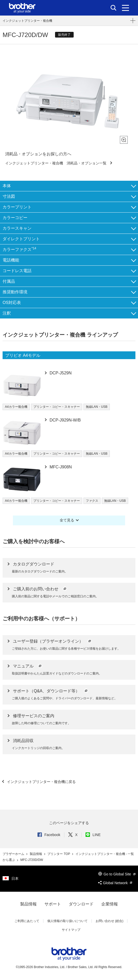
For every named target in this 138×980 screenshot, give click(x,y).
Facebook (49, 835)
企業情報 (110, 904)
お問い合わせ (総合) (109, 921)
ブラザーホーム (14, 854)
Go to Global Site (117, 874)
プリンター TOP (59, 854)
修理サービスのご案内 (34, 716)
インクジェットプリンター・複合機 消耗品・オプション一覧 (56, 163)
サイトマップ (71, 930)
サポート (53, 904)
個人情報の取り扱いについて (67, 921)
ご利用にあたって (27, 921)
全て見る (67, 520)
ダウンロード (81, 904)
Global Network (115, 883)
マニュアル (28, 666)
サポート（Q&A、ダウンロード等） (51, 691)
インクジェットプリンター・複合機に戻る (41, 782)
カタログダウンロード (34, 564)
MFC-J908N (60, 467)
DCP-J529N (60, 373)
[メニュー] (125, 8)
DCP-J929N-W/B (64, 420)
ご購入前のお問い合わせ (40, 589)
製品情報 (36, 854)
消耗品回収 (23, 741)
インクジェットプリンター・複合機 (27, 21)
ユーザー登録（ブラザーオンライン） (52, 641)
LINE (93, 835)
